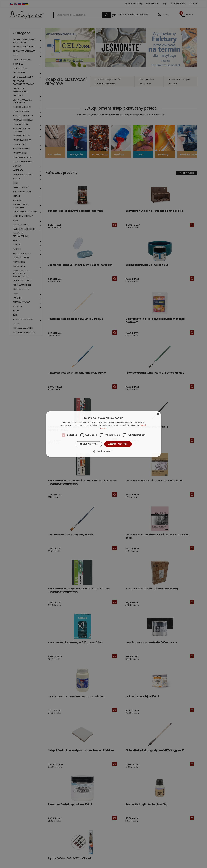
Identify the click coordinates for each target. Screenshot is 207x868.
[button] (103, 452)
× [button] (158, 414)
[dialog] (103, 434)
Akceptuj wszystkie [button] (118, 444)
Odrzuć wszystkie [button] (89, 444)
